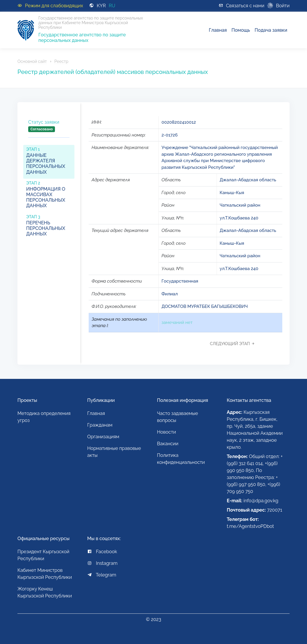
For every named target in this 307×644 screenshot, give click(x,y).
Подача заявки (271, 30)
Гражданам (100, 425)
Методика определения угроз (44, 417)
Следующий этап (234, 344)
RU (112, 6)
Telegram (102, 575)
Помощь (241, 30)
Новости (166, 432)
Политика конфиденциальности (181, 459)
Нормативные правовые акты (114, 452)
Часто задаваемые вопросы (177, 417)
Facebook (102, 552)
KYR (101, 6)
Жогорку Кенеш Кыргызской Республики (45, 592)
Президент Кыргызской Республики (43, 555)
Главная (218, 30)
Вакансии (168, 444)
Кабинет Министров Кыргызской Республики (45, 574)
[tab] (49, 131)
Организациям (103, 437)
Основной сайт (32, 61)
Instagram (102, 563)
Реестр (61, 61)
